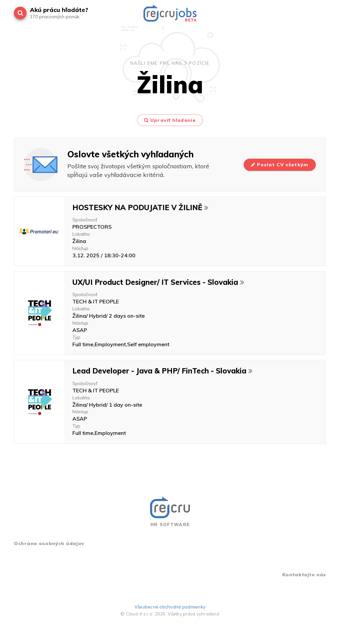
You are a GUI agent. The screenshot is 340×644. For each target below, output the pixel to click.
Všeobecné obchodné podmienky (170, 607)
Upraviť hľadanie (170, 120)
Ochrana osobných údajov (49, 543)
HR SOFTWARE (170, 512)
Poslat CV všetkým (280, 165)
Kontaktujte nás (304, 575)
